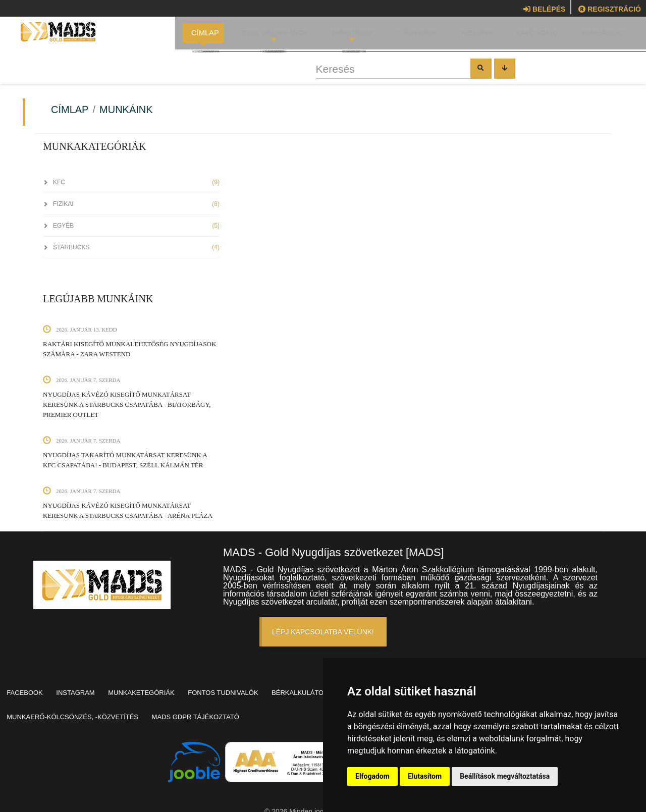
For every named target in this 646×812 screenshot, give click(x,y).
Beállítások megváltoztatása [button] (505, 776)
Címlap (205, 36)
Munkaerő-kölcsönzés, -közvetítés (198, 703)
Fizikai (131, 204)
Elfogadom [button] (372, 776)
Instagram (89, 688)
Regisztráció (610, 9)
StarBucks (131, 247)
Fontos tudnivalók (254, 688)
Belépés (544, 9)
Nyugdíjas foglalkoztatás (61, 703)
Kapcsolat (530, 36)
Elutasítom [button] (425, 776)
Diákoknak (349, 36)
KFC (131, 182)
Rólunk (471, 36)
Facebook (29, 688)
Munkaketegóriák (163, 688)
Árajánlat (595, 36)
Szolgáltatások (274, 36)
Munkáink (126, 110)
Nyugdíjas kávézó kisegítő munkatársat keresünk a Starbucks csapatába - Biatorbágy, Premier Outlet (127, 404)
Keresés (230, 74)
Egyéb (131, 226)
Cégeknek (412, 36)
